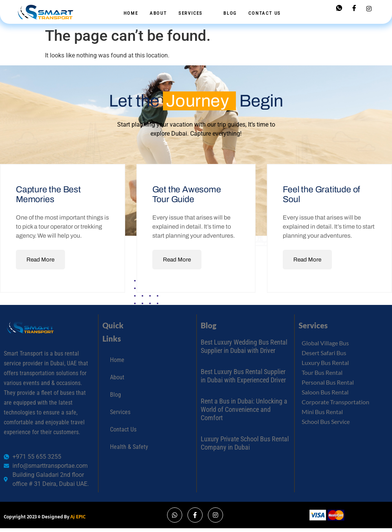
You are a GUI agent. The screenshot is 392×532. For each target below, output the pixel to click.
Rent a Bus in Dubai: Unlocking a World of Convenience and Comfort (244, 409)
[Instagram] (369, 8)
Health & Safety (129, 447)
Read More (40, 260)
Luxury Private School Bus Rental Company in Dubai (245, 443)
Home (131, 13)
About (158, 13)
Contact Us (265, 13)
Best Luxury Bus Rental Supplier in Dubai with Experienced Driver (243, 376)
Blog (230, 13)
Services (194, 13)
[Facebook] (354, 9)
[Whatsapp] (339, 9)
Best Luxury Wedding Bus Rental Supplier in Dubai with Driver (244, 346)
